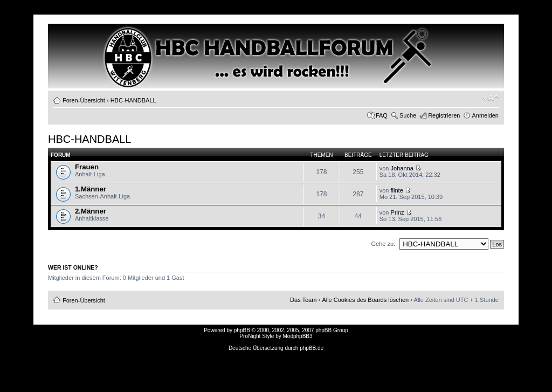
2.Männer (91, 211)
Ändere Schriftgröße (491, 98)
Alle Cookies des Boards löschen (365, 300)
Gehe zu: (383, 244)
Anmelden (485, 115)
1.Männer (91, 189)
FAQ (382, 115)
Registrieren (444, 115)
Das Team (303, 300)
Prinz (398, 212)
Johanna (402, 168)
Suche (408, 115)
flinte (397, 190)
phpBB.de (312, 348)
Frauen (87, 167)
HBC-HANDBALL (133, 100)
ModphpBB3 (298, 336)
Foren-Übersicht (84, 100)
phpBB (242, 330)
